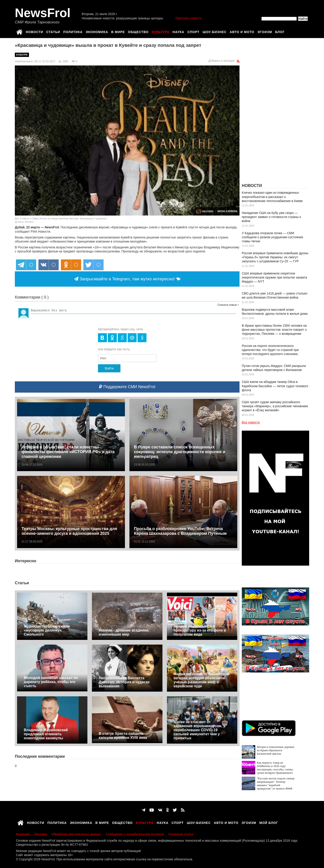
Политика (73, 31)
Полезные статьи (181, 834)
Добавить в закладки (222, 61)
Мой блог (269, 822)
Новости (34, 31)
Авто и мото (242, 31)
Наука (178, 31)
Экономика (97, 31)
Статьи (53, 31)
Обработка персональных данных (76, 834)
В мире (118, 31)
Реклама (41, 834)
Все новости (251, 422)
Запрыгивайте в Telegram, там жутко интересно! (127, 279)
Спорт (193, 31)
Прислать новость (189, 18)
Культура (161, 31)
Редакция (23, 834)
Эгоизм (265, 31)
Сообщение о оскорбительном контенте (135, 834)
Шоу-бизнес (215, 31)
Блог (280, 31)
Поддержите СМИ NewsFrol (127, 387)
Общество (138, 31)
